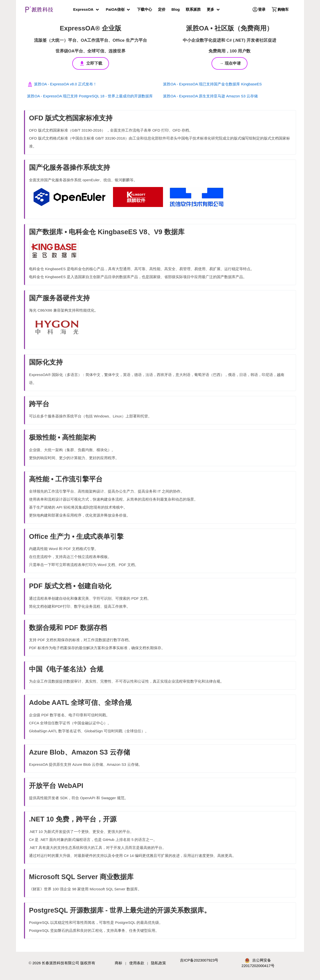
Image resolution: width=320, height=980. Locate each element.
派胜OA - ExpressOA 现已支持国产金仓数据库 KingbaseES (212, 84)
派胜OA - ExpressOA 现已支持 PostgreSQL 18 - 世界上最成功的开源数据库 (90, 96)
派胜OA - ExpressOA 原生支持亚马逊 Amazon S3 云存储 (210, 96)
